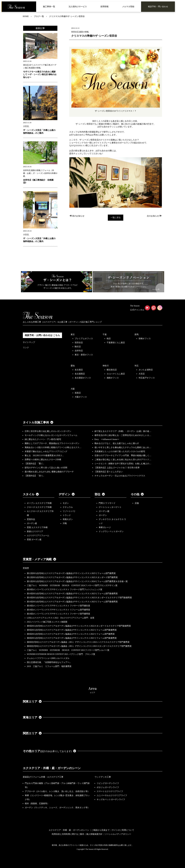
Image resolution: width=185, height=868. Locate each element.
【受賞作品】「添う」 (35, 476)
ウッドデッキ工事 (103, 777)
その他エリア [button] (50, 751)
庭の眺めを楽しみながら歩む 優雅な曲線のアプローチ (49, 472)
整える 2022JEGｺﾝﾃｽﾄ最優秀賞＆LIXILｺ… (44, 456)
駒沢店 (78, 347)
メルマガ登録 (128, 7)
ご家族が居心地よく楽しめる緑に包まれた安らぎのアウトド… (123, 460)
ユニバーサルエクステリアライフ (112, 795)
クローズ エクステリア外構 (39, 507)
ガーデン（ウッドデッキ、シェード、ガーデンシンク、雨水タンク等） (57, 808)
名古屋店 (79, 370)
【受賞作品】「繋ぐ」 (35, 464)
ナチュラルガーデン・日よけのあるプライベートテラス (120, 476)
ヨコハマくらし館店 (116, 374)
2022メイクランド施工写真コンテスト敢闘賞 (47, 622)
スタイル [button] (31, 494)
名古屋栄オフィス (83, 378)
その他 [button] (137, 494)
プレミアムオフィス (84, 339)
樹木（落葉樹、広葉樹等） (37, 804)
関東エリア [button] (32, 702)
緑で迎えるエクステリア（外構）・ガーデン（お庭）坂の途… (123, 431)
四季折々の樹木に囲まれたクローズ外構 (43, 460)
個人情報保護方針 (94, 834)
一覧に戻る (116, 218)
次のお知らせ (154, 216)
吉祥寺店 (79, 351)
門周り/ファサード (107, 503)
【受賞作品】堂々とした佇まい (109, 472)
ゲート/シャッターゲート (110, 507)
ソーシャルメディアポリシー (118, 834)
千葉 (105, 335)
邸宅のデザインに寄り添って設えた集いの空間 (46, 468)
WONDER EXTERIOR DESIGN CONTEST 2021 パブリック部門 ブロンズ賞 (61, 654)
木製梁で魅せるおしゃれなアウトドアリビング (46, 451)
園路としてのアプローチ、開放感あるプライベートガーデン (52, 443)
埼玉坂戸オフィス (147, 378)
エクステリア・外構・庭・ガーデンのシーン (52, 768)
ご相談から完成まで (100, 830)
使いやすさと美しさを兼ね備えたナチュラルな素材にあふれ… (123, 447)
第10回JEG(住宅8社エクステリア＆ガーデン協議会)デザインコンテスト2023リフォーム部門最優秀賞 (72, 594)
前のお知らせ (77, 216)
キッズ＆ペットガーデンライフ (111, 799)
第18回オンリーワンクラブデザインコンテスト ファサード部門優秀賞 (59, 614)
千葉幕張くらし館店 (116, 343)
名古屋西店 (80, 374)
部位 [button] (100, 494)
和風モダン (68, 519)
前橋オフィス (145, 339)
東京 (73, 335)
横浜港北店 (112, 370)
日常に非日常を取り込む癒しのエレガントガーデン (48, 431)
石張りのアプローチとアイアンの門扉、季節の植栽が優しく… (123, 456)
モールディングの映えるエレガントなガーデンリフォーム (51, 435)
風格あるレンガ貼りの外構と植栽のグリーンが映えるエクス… (53, 447)
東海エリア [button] (32, 717)
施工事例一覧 (49, 7)
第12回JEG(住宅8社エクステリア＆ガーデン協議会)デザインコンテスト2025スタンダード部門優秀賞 (72, 577)
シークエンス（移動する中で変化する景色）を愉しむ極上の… (123, 464)
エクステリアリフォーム (38, 536)
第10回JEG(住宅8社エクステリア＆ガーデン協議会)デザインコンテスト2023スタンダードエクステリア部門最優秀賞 (79, 598)
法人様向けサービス (78, 7)
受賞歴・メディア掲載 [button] (39, 559)
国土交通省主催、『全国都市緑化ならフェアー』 (49, 662)
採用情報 (104, 7)
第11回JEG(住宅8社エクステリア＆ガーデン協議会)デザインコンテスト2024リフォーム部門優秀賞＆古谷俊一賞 (77, 581)
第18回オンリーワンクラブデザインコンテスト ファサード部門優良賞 (59, 606)
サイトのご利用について (123, 830)
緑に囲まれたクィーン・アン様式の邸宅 (43, 439)
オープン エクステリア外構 (39, 503)
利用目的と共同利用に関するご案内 (68, 834)
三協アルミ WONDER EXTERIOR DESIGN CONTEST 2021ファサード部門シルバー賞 (68, 650)
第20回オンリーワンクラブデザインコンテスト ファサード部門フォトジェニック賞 (65, 590)
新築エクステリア (35, 531)
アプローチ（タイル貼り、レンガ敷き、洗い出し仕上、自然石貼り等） (57, 791)
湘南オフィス (113, 378)
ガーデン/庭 (104, 511)
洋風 (65, 523)
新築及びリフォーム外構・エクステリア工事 (43, 777)
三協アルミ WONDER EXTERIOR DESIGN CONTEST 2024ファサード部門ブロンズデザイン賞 (72, 585)
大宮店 (142, 374)
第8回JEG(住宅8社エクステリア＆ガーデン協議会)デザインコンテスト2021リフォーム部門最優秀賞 (72, 638)
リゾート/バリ (69, 511)
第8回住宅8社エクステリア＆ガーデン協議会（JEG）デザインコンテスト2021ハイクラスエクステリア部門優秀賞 (78, 642)
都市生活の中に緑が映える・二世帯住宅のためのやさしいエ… (123, 435)
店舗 (137, 503)
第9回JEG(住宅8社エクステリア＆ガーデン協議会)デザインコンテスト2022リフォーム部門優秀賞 (71, 634)
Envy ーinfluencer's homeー (107, 439)
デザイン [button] (67, 494)
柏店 (109, 339)
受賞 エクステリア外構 (37, 527)
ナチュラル (68, 507)
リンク (26, 348)
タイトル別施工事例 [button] (38, 422)
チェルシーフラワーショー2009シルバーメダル (48, 658)
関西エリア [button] (32, 733)
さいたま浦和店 (146, 370)
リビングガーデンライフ (108, 783)
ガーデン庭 (32, 523)
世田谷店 (79, 343)
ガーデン (103, 515)
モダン (66, 503)
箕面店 (78, 393)
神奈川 (106, 366)
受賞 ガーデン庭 (34, 540)
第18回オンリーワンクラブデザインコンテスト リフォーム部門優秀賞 (59, 610)
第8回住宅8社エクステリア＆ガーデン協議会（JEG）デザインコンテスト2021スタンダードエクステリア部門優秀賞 (79, 646)
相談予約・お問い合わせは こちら (42, 335)
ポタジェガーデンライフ (108, 787)
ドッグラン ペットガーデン (111, 531)
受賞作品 (31, 519)
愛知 (73, 366)
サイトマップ (29, 342)
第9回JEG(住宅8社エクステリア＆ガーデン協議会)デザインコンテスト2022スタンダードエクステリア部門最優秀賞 (79, 626)
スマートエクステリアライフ (110, 791)
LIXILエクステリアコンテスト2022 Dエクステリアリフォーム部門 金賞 (61, 618)
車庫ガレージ (105, 527)
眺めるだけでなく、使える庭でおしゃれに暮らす (117, 443)
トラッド (67, 515)
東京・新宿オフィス (84, 355)
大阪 (73, 389)
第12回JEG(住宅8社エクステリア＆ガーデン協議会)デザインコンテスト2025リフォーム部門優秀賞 (71, 573)
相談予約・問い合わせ (158, 7)
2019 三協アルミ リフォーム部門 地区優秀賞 (49, 666)
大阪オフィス (81, 397)
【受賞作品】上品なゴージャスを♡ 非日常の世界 (118, 468)
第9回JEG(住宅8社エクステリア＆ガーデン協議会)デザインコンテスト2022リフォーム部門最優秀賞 (72, 630)
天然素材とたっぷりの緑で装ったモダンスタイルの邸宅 (120, 451)
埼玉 (137, 366)
